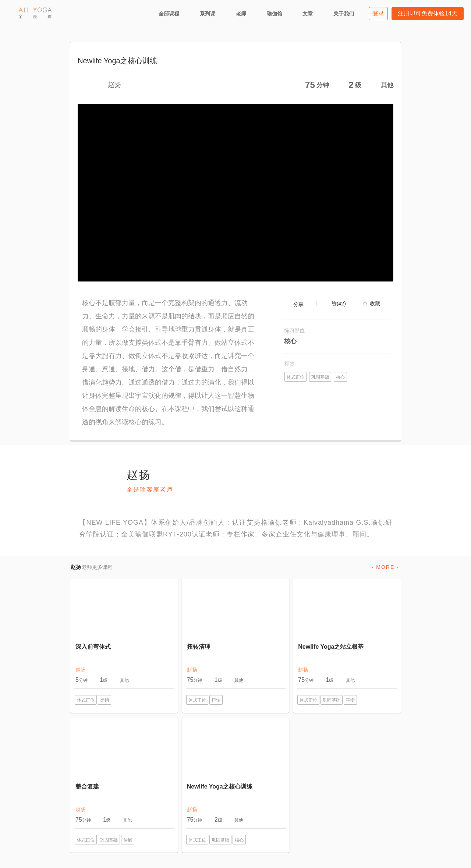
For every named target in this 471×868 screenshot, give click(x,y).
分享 (298, 304)
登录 (378, 13)
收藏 (375, 304)
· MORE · (385, 567)
